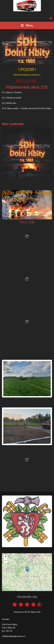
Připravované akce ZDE (27, 87)
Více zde (27, 222)
